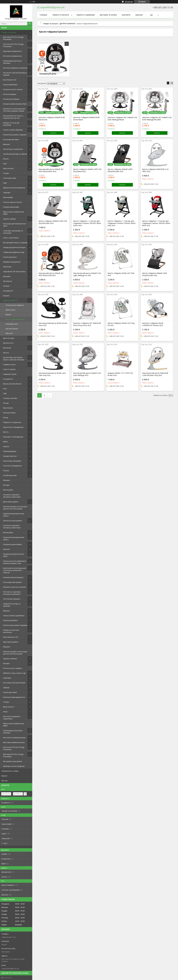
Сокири (6, 173)
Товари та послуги (9, 32)
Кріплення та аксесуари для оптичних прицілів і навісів (14, 110)
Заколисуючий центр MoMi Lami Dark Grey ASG (52, 374)
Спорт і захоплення (11, 238)
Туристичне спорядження (13, 427)
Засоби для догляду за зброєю (15, 154)
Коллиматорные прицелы (13, 577)
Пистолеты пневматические (14, 738)
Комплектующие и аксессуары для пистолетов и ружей (15, 508)
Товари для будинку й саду (14, 252)
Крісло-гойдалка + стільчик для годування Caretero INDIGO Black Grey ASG (122, 223)
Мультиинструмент (11, 502)
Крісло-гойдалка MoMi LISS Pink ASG (121, 274)
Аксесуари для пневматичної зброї (15, 225)
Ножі (5, 164)
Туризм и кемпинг (10, 659)
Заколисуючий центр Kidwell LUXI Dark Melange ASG (87, 374)
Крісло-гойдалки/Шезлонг (15, 319)
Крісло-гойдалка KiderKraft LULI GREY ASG (155, 170)
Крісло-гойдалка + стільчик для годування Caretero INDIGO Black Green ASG (87, 223)
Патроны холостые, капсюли (14, 587)
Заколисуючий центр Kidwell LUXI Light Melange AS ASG (87, 274)
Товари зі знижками (85, 15)
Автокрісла (7, 281)
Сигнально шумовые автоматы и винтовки (12, 496)
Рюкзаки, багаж (9, 413)
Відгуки (4, 776)
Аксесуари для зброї (11, 139)
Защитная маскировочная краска (14, 515)
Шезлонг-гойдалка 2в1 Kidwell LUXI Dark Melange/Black (122, 119)
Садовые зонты (9, 364)
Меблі (5, 442)
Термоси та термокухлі (12, 422)
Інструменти (8, 291)
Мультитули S (9, 168)
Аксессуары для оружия (12, 582)
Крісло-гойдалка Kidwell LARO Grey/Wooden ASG (155, 274)
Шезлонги (7, 348)
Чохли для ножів (9, 178)
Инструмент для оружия (13, 761)
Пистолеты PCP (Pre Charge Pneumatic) (14, 748)
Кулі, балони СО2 (10, 80)
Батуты (6, 353)
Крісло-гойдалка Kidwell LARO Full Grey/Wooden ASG (53, 222)
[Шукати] (30, 24)
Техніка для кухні (10, 257)
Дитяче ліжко (10, 310)
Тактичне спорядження (12, 466)
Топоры (6, 702)
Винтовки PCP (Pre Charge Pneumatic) (13, 38)
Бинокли (6, 549)
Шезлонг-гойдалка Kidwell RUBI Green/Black (86, 119)
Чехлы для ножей (10, 692)
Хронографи (8, 197)
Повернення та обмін (10, 771)
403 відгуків (129, 2)
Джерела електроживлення (14, 188)
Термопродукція (10, 451)
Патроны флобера (10, 620)
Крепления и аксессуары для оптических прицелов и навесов (14, 570)
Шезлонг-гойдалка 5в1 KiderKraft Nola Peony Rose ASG (87, 324)
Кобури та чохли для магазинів (11, 124)
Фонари (6, 485)
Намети (6, 446)
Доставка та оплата (108, 15)
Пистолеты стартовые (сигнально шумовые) (12, 593)
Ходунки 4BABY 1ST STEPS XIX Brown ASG (120, 374)
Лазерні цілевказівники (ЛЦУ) (15, 104)
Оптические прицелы (12, 599)
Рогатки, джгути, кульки (12, 202)
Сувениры (7, 678)
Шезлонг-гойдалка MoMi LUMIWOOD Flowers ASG (153, 324)
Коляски (6, 286)
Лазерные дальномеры (12, 544)
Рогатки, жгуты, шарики (12, 668)
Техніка (6, 471)
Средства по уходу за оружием (12, 605)
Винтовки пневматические (14, 742)
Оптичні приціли (10, 94)
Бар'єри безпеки (12, 329)
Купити (53, 133)
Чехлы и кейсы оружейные (14, 616)
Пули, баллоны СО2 (11, 637)
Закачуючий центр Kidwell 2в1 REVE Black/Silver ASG (51, 170)
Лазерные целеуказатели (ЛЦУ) (13, 555)
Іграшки (6, 296)
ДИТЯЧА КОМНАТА (10, 300)
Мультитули (8, 408)
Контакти (126, 15)
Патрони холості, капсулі (13, 89)
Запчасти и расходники (12, 521)
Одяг (5, 183)
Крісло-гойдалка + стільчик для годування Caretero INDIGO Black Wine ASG (156, 223)
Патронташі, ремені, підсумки (15, 135)
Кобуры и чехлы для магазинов (11, 631)
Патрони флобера (10, 85)
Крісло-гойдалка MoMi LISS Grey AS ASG (121, 324)
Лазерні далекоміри (11, 207)
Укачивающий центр (48, 74)
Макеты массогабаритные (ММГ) (14, 213)
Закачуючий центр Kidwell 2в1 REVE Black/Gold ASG (51, 274)
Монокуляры (8, 490)
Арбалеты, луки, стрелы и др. (15, 673)
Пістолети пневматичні (12, 56)
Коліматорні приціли (11, 99)
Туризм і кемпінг (9, 219)
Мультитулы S (9, 707)
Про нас (5, 781)
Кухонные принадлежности (14, 697)
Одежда (6, 687)
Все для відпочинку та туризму (15, 243)
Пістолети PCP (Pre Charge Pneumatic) (13, 45)
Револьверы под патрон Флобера (13, 732)
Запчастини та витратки (13, 149)
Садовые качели (10, 374)
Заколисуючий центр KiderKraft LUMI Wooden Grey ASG (155, 374)
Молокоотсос (8, 343)
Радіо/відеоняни (12, 324)
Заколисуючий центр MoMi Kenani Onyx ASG (53, 324)
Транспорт (7, 267)
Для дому (7, 276)
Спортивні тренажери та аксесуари (13, 232)
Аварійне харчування (12, 262)
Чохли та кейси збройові (13, 130)
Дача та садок (9, 338)
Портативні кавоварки (12, 461)
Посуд (5, 417)
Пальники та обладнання (13, 437)
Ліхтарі (6, 403)
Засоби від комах (10, 475)
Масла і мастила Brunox (12, 384)
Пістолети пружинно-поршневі (15, 68)
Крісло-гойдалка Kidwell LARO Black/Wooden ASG (120, 170)
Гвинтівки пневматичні (12, 51)
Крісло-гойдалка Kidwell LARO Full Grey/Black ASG (87, 170)
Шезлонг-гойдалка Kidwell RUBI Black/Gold (52, 119)
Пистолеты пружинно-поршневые (12, 718)
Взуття (6, 432)
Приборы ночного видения (14, 766)
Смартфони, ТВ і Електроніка (14, 271)
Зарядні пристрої (10, 456)
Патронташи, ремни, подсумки (15, 625)
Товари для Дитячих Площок (14, 247)
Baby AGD (9, 333)
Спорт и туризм (9, 369)
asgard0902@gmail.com (10, 969)
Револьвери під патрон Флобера (12, 62)
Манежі (8, 315)
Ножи (5, 712)
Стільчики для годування (15, 305)
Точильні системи (10, 398)
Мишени (6, 144)
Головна (43, 15)
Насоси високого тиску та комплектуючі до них (13, 117)
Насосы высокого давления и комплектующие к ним (15, 562)
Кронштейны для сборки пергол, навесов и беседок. (14, 359)
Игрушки (7, 480)
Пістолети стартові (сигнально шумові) (15, 74)
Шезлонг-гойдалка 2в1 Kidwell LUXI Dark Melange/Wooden (157, 119)
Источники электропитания (14, 683)
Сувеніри (7, 192)
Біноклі (6, 159)
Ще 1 (6, 843)
